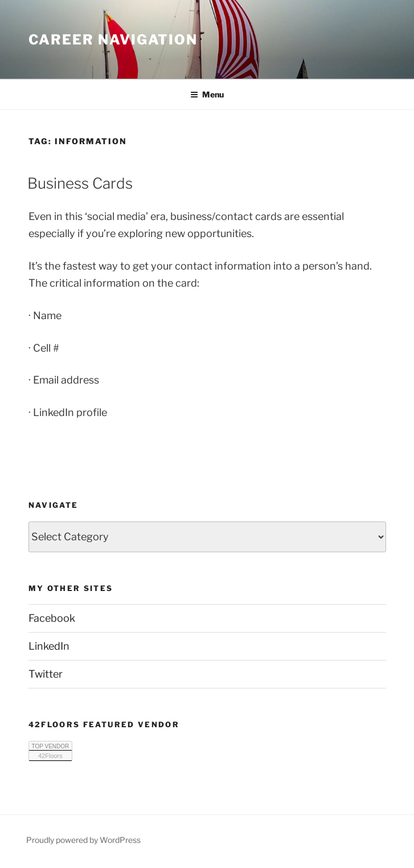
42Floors (50, 756)
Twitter (46, 674)
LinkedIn (49, 646)
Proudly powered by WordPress (83, 840)
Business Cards (80, 183)
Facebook (52, 618)
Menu (207, 94)
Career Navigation (113, 40)
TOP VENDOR (51, 746)
